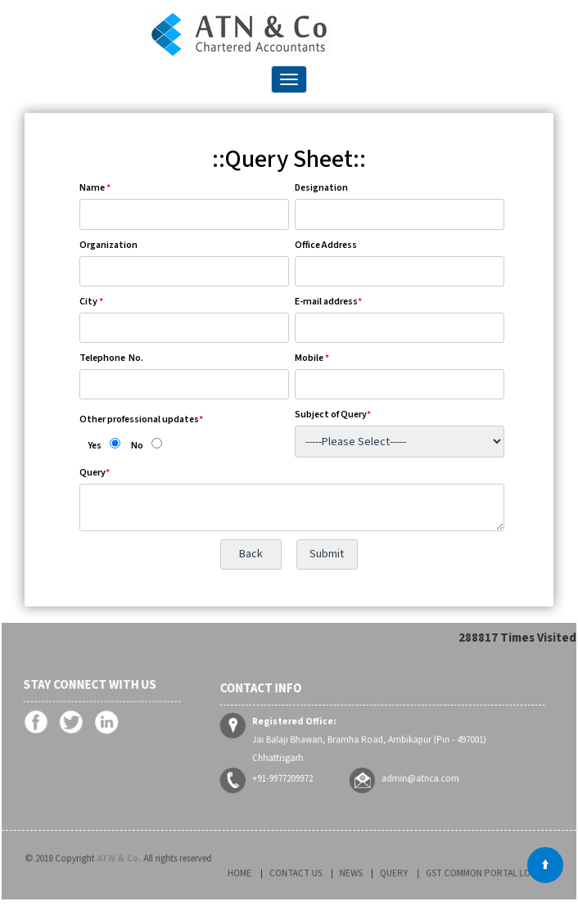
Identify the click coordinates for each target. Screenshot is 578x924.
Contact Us (319, 874)
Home (280, 874)
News (359, 874)
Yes (95, 446)
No (137, 446)
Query (389, 874)
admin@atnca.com (410, 765)
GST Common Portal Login (455, 874)
